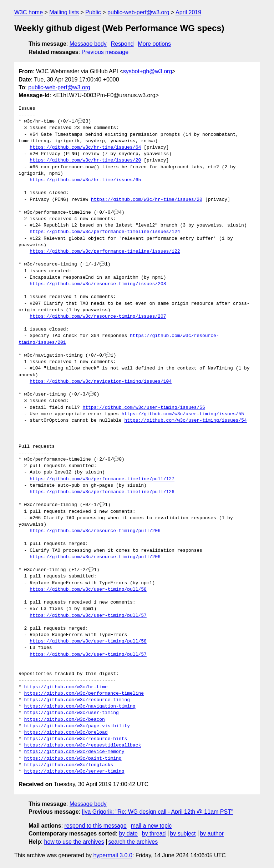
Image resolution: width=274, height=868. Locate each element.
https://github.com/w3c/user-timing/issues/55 (183, 414)
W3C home (29, 12)
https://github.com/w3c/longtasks (69, 765)
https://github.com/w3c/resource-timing (77, 700)
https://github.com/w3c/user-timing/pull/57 (88, 616)
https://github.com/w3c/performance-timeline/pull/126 (102, 492)
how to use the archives (74, 842)
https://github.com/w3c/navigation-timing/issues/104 (101, 382)
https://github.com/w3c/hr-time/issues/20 (85, 160)
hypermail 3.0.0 (113, 855)
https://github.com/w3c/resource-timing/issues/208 (98, 284)
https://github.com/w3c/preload (66, 733)
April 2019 (188, 12)
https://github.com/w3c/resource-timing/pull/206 (95, 531)
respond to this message (95, 826)
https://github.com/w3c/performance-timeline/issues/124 (105, 232)
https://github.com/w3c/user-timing (72, 713)
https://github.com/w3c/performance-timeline (84, 694)
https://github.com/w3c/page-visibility (77, 726)
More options (155, 44)
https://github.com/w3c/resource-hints (76, 739)
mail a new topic (151, 826)
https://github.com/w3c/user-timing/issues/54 (185, 421)
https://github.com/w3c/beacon (65, 720)
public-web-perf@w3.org (138, 12)
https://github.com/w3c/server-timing (74, 772)
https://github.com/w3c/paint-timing (73, 759)
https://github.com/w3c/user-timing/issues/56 (144, 408)
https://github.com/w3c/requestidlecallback (83, 745)
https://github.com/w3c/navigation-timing (80, 706)
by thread (154, 834)
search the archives (133, 842)
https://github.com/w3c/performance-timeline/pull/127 (102, 479)
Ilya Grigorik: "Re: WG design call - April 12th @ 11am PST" (157, 812)
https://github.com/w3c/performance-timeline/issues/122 (105, 252)
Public (93, 12)
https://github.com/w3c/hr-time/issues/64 (85, 148)
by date (128, 834)
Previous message (105, 52)
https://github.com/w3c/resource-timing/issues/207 (98, 317)
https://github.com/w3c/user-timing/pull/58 (88, 590)
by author (212, 834)
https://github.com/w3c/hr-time (66, 687)
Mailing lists (64, 12)
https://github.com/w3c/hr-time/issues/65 (85, 180)
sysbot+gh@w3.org (148, 71)
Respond (122, 44)
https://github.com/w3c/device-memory (74, 752)
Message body (88, 44)
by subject (183, 834)
